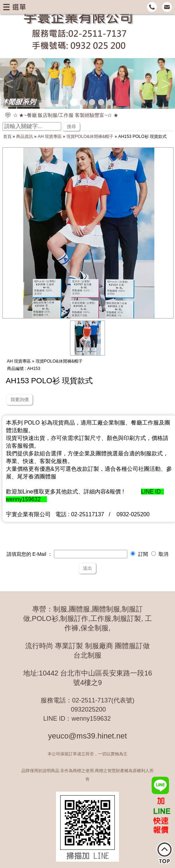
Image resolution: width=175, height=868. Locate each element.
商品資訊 (24, 136)
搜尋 (71, 127)
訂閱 (139, 554)
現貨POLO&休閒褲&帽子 (90, 136)
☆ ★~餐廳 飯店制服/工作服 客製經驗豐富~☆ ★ (66, 115)
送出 (87, 568)
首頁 (7, 136)
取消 (160, 554)
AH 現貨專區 (50, 136)
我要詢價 (20, 400)
